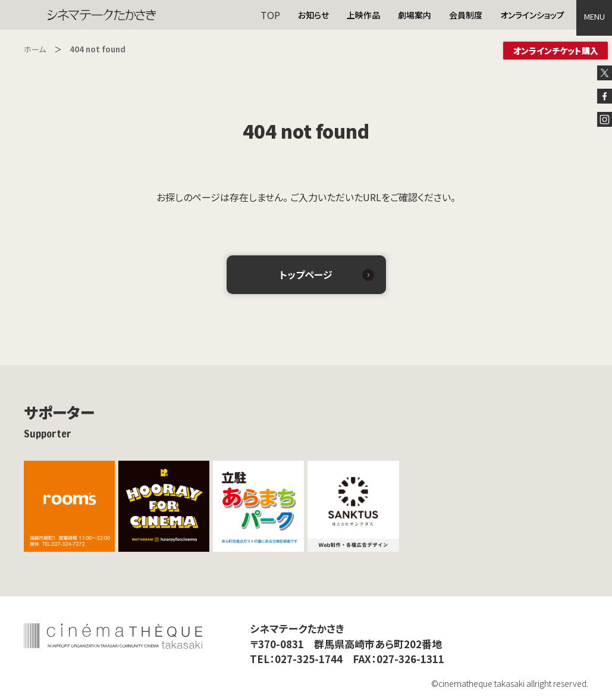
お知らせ (313, 15)
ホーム (35, 49)
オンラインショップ (532, 15)
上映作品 (363, 15)
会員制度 (466, 15)
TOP (270, 15)
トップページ (306, 274)
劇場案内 (415, 15)
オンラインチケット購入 (556, 51)
